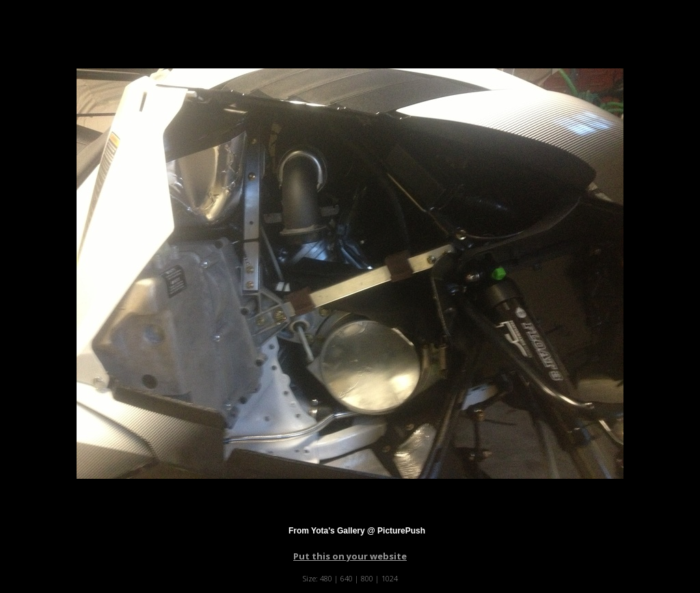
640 (347, 578)
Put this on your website (350, 556)
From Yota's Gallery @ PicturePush (357, 531)
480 (326, 578)
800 (367, 578)
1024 (390, 578)
